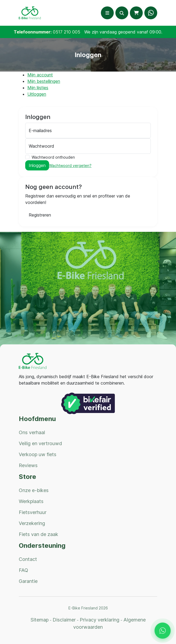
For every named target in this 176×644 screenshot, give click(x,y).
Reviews (28, 465)
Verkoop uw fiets (38, 454)
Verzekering (32, 523)
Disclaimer (64, 620)
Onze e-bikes (34, 490)
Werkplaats (31, 501)
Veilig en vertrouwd (40, 443)
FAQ (23, 570)
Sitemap (40, 620)
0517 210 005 (67, 32)
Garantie (28, 581)
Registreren (40, 215)
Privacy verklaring (100, 620)
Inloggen (37, 165)
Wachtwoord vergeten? (70, 165)
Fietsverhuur (33, 512)
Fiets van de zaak (38, 534)
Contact (28, 559)
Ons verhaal (32, 432)
